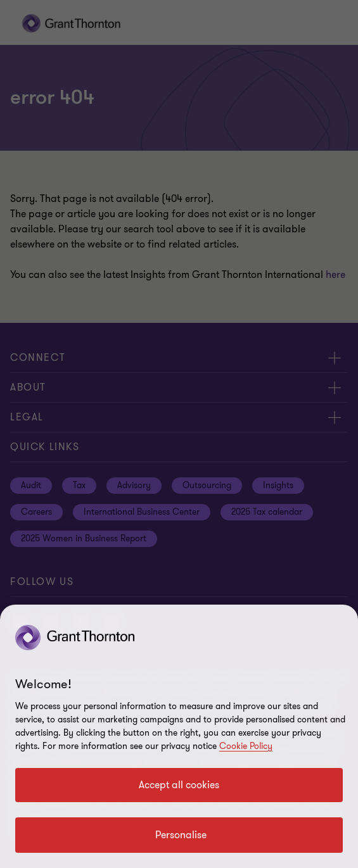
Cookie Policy (246, 746)
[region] (179, 736)
